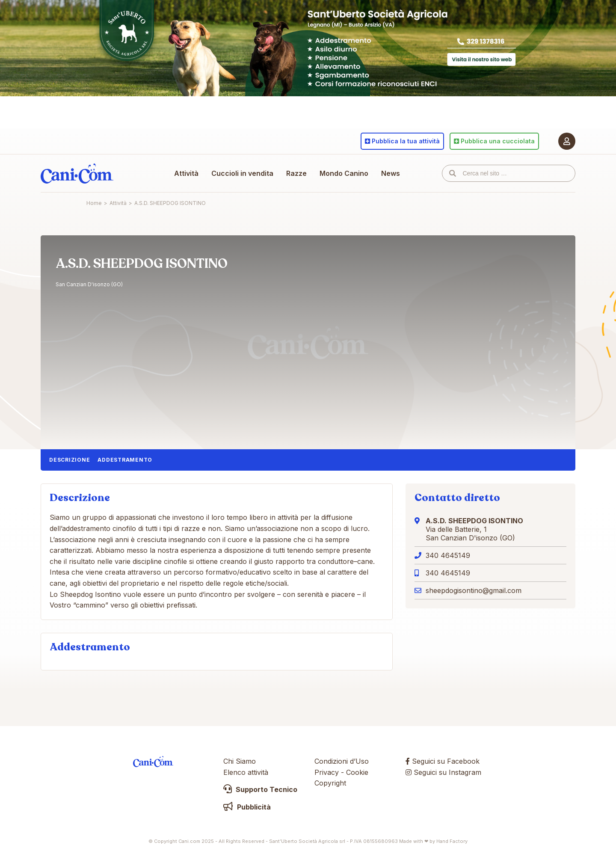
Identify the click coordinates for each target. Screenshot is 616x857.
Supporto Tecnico (260, 789)
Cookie (357, 772)
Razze (296, 173)
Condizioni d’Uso (342, 761)
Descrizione (70, 460)
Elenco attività (246, 772)
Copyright (330, 783)
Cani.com (77, 173)
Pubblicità (247, 807)
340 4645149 (448, 555)
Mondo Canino (344, 173)
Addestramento (125, 460)
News (391, 173)
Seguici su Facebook (443, 761)
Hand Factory (452, 841)
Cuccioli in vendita (242, 173)
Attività (186, 173)
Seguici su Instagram (443, 772)
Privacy (327, 772)
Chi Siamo (240, 761)
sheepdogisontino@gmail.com (474, 590)
